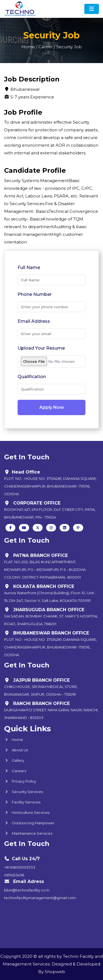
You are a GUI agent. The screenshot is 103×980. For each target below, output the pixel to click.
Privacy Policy (20, 781)
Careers (15, 771)
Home (14, 740)
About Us (16, 750)
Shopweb (55, 972)
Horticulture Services (27, 812)
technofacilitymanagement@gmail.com (40, 898)
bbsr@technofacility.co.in (27, 890)
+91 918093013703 (20, 867)
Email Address (34, 321)
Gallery (14, 760)
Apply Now (52, 407)
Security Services (23, 792)
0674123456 (14, 875)
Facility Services (22, 802)
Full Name (29, 267)
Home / (29, 47)
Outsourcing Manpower (29, 823)
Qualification (32, 377)
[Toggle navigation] (92, 9)
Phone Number (35, 294)
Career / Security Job (60, 47)
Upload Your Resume (41, 348)
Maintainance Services (28, 833)
